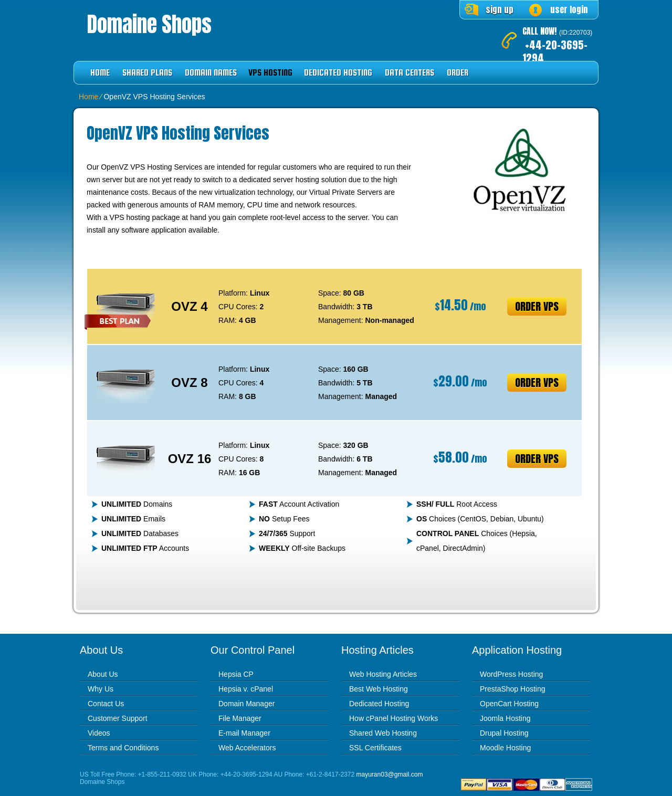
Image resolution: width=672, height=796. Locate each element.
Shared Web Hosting (383, 733)
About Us (103, 674)
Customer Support (118, 718)
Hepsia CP (236, 674)
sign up (500, 9)
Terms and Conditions (123, 748)
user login (569, 9)
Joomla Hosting (505, 718)
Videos (99, 733)
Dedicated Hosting (338, 73)
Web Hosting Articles (383, 674)
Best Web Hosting (379, 689)
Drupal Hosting (504, 733)
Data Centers (409, 73)
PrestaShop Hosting (513, 689)
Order (458, 73)
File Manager (240, 718)
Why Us (101, 689)
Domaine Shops (149, 24)
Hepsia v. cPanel (246, 689)
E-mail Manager (244, 733)
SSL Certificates (375, 748)
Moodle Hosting (505, 748)
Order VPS (537, 306)
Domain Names (211, 73)
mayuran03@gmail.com (390, 774)
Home (100, 73)
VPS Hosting (270, 73)
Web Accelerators (247, 748)
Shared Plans (147, 73)
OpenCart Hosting (509, 704)
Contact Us (106, 704)
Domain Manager (246, 704)
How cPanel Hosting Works (393, 718)
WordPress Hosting (511, 674)
